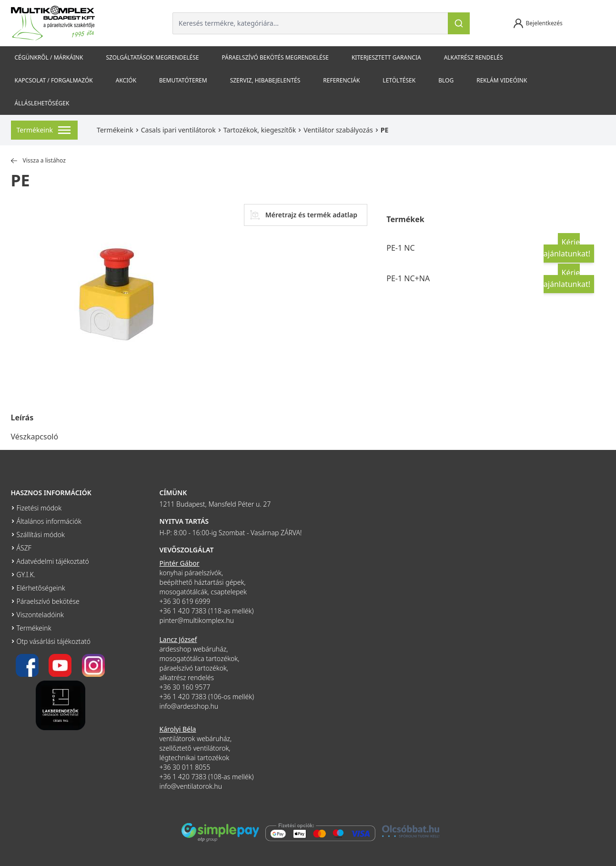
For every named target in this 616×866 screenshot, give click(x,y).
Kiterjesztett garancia (386, 57)
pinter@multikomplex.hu (197, 620)
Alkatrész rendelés (474, 57)
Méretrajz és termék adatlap (304, 215)
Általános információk (49, 521)
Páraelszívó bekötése (48, 601)
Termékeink (115, 130)
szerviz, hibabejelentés (265, 80)
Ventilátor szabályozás (338, 130)
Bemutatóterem (183, 80)
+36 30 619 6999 (185, 601)
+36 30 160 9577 (185, 687)
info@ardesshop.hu (189, 706)
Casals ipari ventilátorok (178, 130)
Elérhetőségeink (41, 588)
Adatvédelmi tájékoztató (53, 561)
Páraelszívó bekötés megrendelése (275, 57)
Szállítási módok (41, 535)
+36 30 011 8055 (185, 767)
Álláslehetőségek (42, 103)
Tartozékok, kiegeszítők (260, 130)
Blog (446, 80)
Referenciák (341, 80)
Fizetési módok (39, 508)
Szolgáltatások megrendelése (152, 57)
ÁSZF (24, 548)
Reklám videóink (502, 80)
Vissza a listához (38, 161)
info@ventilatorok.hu (191, 786)
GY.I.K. (26, 575)
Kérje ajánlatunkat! (567, 248)
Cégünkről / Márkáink (49, 57)
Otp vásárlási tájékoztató (54, 641)
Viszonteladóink (40, 615)
